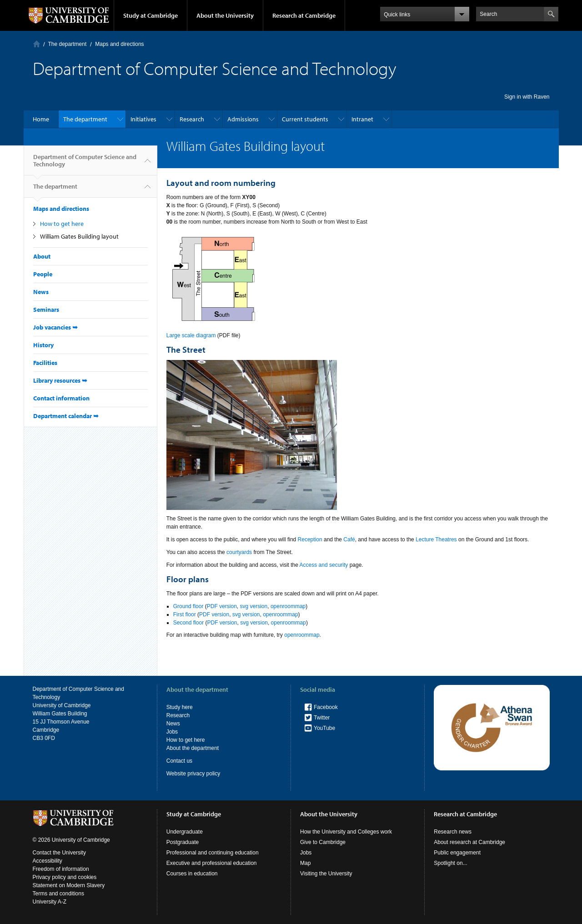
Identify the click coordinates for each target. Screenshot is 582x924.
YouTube (324, 728)
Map (305, 863)
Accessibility (48, 861)
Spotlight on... (450, 863)
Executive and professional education (212, 863)
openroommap (288, 606)
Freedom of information (61, 869)
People (43, 274)
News (41, 292)
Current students (305, 119)
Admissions (243, 119)
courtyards (239, 552)
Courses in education (192, 874)
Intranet (362, 119)
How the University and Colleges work (346, 832)
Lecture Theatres (436, 539)
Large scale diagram (191, 335)
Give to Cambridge (323, 842)
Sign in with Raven (527, 97)
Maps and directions (119, 44)
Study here (180, 707)
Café (349, 539)
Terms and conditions (58, 894)
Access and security (324, 565)
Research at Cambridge (304, 15)
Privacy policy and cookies (65, 877)
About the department (193, 748)
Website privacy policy (193, 774)
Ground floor (188, 606)
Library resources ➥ (60, 380)
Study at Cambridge (151, 15)
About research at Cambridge (469, 842)
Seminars (46, 310)
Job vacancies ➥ (55, 327)
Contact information (61, 398)
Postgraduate (183, 842)
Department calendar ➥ (66, 416)
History (43, 345)
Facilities (45, 363)
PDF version (222, 606)
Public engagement (457, 853)
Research (192, 119)
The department (68, 44)
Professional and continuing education (213, 853)
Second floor (188, 623)
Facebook (326, 707)
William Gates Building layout (79, 236)
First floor (185, 614)
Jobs (172, 732)
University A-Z (50, 902)
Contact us (179, 761)
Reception (310, 539)
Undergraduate (185, 832)
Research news (453, 832)
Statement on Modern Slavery (69, 885)
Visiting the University (326, 874)
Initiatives (143, 119)
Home (37, 44)
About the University (225, 15)
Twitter (322, 718)
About (42, 256)
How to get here (62, 224)
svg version (254, 606)
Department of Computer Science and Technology (85, 164)
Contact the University (59, 853)
